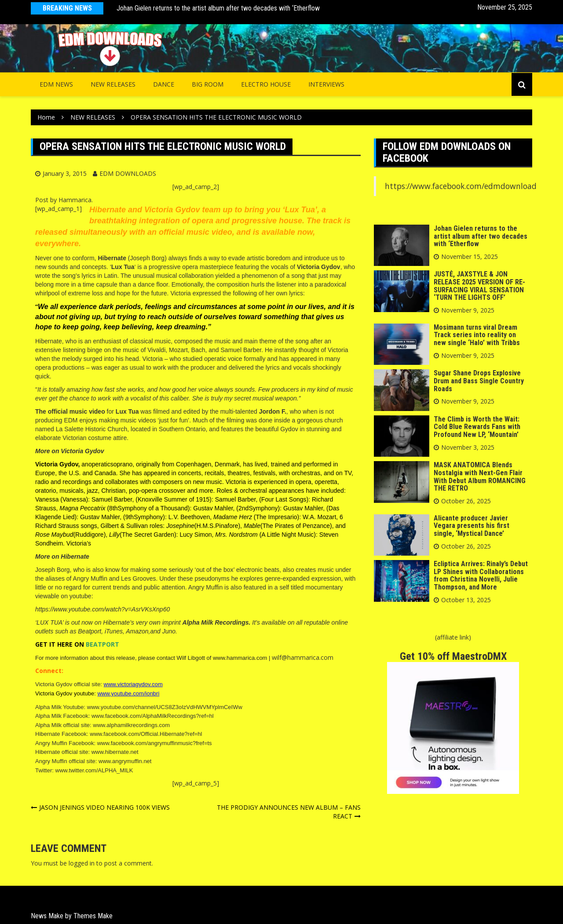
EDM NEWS (56, 84)
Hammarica (75, 200)
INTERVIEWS (326, 84)
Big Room (208, 84)
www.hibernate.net (115, 752)
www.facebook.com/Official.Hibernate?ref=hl (146, 734)
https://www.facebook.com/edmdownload (461, 186)
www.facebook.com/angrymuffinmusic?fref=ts (155, 743)
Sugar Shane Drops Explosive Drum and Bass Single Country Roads (479, 381)
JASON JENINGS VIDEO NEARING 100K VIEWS (104, 807)
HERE (65, 644)
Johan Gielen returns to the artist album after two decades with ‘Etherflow (218, 8)
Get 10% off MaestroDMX (453, 656)
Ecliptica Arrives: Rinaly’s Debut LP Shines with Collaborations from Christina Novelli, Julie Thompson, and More (481, 575)
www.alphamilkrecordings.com (131, 725)
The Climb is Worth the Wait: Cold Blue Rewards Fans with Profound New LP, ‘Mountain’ (477, 427)
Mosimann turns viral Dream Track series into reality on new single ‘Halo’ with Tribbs (477, 335)
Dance (164, 84)
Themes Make (93, 916)
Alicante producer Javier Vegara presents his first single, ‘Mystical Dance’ (472, 526)
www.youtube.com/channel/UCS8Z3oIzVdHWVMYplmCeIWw (165, 707)
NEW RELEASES (113, 84)
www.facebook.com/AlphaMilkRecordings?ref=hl (153, 716)
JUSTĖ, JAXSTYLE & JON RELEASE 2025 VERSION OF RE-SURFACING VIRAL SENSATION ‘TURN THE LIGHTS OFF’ (479, 286)
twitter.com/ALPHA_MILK (101, 770)
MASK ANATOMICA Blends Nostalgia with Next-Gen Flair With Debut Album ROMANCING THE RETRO (480, 477)
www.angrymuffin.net (125, 761)
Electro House (266, 84)
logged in (82, 863)
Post (42, 200)
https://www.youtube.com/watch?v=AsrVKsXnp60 (102, 609)
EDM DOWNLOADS (128, 173)
